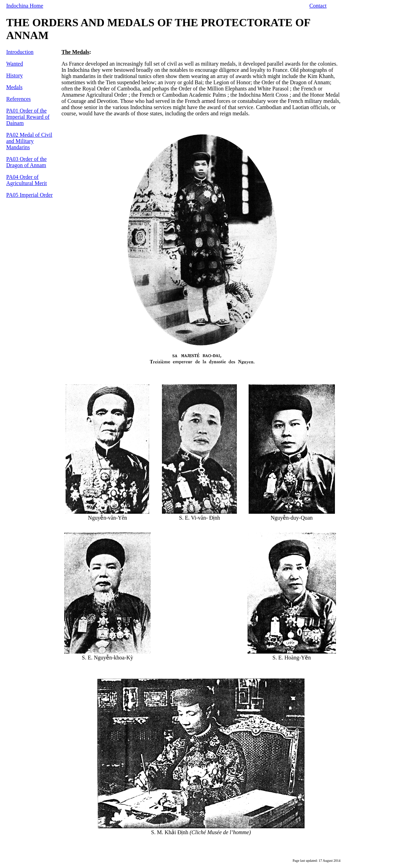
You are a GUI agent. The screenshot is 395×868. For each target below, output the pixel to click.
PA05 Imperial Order (30, 195)
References (18, 99)
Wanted (15, 64)
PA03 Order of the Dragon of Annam (26, 162)
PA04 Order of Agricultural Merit (27, 180)
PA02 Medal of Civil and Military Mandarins (29, 141)
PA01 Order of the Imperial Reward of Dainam (28, 117)
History (15, 75)
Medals (14, 87)
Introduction (20, 52)
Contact (318, 6)
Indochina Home (25, 6)
